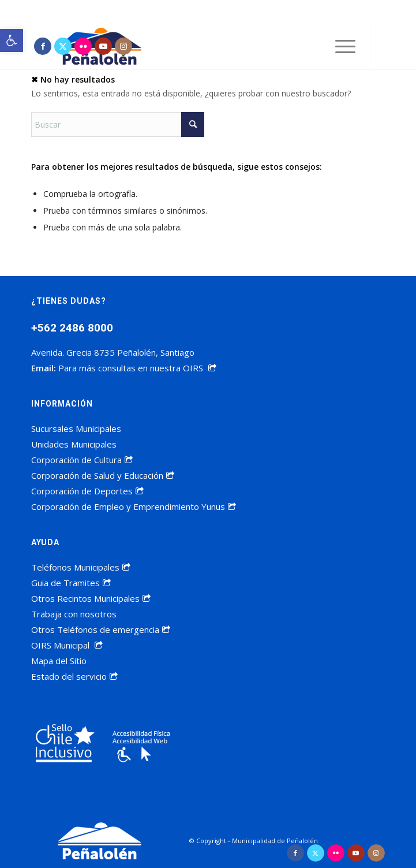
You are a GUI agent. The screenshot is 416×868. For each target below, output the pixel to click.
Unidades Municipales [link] (74, 444)
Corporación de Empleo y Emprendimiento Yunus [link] (134, 506)
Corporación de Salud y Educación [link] (103, 475)
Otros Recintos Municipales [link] (91, 598)
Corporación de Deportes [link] (87, 491)
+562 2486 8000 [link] (72, 328)
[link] (12, 40)
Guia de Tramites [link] (71, 583)
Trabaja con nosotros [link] (74, 614)
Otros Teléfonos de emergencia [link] (101, 629)
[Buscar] (118, 124)
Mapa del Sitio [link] (59, 661)
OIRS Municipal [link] (67, 645)
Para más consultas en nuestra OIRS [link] (137, 368)
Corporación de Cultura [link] (82, 460)
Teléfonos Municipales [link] (81, 567)
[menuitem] (340, 46)
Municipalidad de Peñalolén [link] (275, 841)
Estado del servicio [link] (74, 676)
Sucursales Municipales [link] (76, 429)
